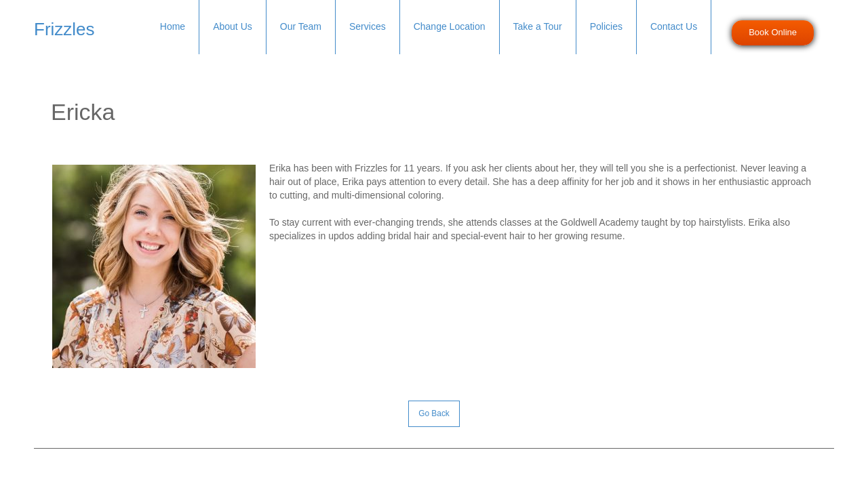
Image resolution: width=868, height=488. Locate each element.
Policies (606, 26)
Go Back (434, 413)
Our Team (301, 26)
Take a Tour (538, 26)
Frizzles (64, 29)
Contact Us (674, 26)
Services (368, 26)
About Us (233, 26)
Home (173, 26)
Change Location (450, 26)
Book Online (773, 32)
